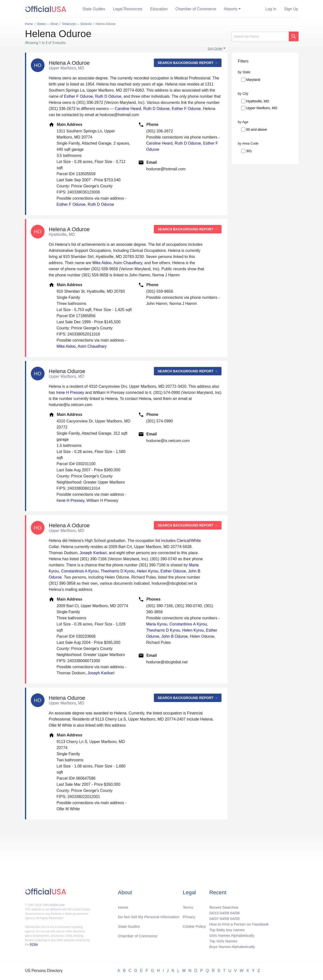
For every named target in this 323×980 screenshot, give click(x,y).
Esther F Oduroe (78, 96)
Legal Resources (128, 9)
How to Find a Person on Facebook (238, 923)
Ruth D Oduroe (108, 96)
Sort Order (215, 48)
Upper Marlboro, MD (262, 108)
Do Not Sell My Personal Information (150, 915)
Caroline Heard (128, 109)
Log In (271, 9)
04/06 (223, 917)
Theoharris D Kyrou (118, 571)
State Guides (94, 9)
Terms (188, 905)
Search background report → (188, 63)
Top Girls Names (222, 941)
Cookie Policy (194, 925)
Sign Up (291, 9)
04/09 (223, 911)
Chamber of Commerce (196, 9)
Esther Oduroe (173, 571)
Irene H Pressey (70, 393)
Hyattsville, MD (258, 101)
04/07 (212, 917)
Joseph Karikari (93, 553)
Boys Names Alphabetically (231, 946)
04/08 (234, 911)
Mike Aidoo (102, 263)
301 (249, 151)
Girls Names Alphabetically (231, 935)
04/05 (234, 917)
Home (123, 905)
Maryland (253, 80)
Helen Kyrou (148, 571)
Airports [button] (231, 9)
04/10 (212, 911)
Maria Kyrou (157, 624)
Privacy (189, 915)
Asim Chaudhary (128, 263)
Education (159, 9)
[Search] (260, 36)
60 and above (257, 129)
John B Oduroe (175, 636)
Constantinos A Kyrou (80, 571)
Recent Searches (222, 905)
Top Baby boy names (225, 929)
